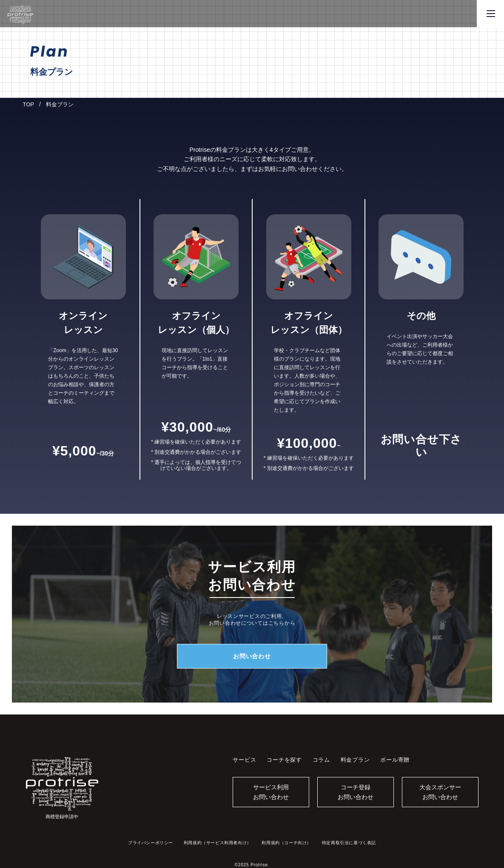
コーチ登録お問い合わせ (356, 792)
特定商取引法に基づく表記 (349, 843)
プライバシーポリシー (151, 843)
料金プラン (355, 760)
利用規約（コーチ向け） (286, 843)
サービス (244, 760)
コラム (321, 760)
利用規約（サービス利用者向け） (218, 843)
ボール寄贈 (395, 760)
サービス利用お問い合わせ (271, 792)
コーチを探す (284, 760)
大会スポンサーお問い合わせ (440, 792)
